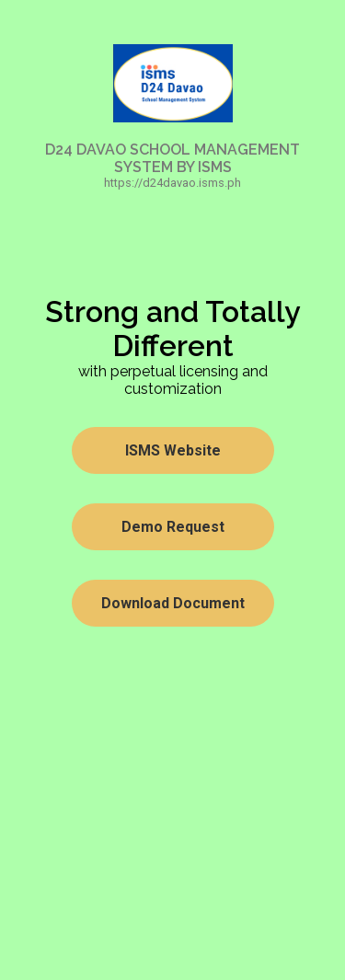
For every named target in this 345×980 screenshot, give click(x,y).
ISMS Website (173, 450)
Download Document (173, 603)
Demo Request (173, 527)
